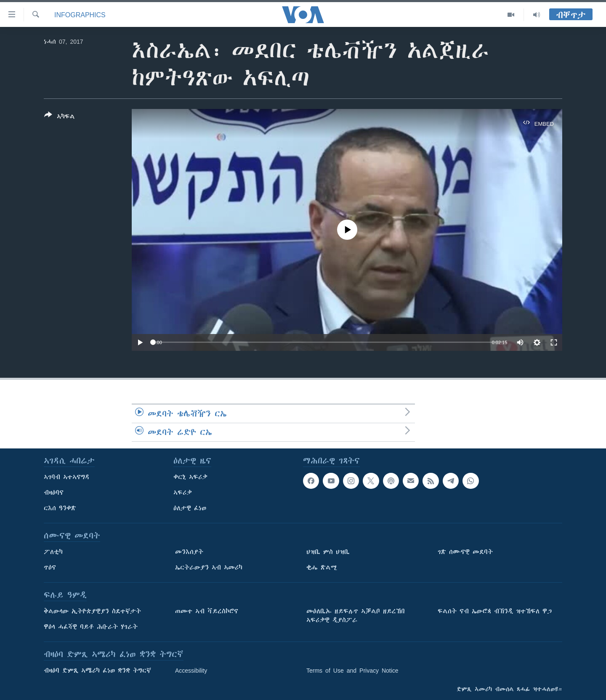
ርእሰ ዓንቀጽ (60, 508)
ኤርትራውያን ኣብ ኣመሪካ (209, 567)
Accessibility (191, 671)
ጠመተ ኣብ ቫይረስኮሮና (207, 611)
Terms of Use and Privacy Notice (352, 671)
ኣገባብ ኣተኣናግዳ (67, 477)
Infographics (80, 15)
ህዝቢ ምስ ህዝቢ (328, 552)
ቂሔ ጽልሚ (322, 567)
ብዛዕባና (54, 493)
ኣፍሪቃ (183, 493)
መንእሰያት (189, 552)
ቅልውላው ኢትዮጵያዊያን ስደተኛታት (92, 611)
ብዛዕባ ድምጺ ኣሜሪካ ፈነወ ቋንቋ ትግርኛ (97, 671)
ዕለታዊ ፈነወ (190, 508)
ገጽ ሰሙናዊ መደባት (465, 552)
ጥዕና (50, 567)
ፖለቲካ (53, 552)
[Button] (60, 117)
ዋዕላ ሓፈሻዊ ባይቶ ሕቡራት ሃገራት (91, 627)
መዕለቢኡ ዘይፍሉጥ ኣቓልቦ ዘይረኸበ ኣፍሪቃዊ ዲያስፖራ (356, 616)
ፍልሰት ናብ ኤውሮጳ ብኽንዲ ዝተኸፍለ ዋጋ (495, 611)
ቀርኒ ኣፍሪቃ (190, 477)
